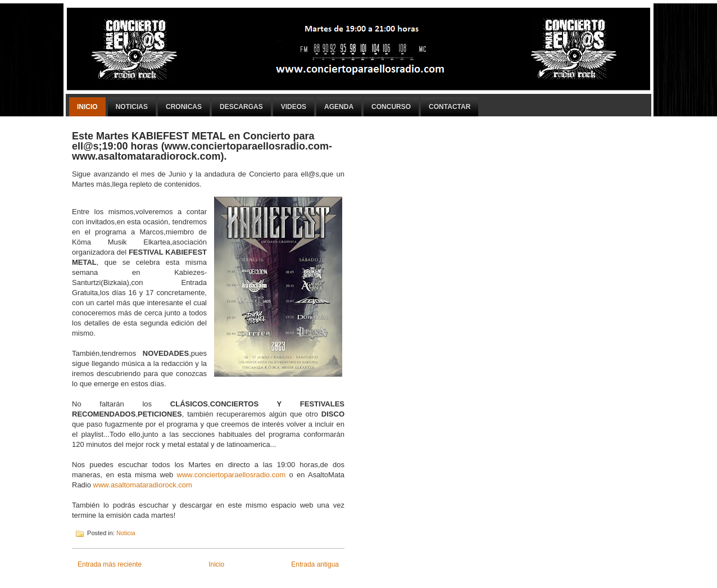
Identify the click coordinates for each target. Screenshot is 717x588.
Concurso (391, 107)
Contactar (450, 107)
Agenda (339, 107)
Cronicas (184, 107)
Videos (294, 107)
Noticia (126, 533)
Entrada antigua (315, 564)
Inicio (87, 107)
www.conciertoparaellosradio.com (232, 475)
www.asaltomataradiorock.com (143, 485)
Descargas (241, 107)
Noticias (132, 107)
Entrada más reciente (110, 564)
